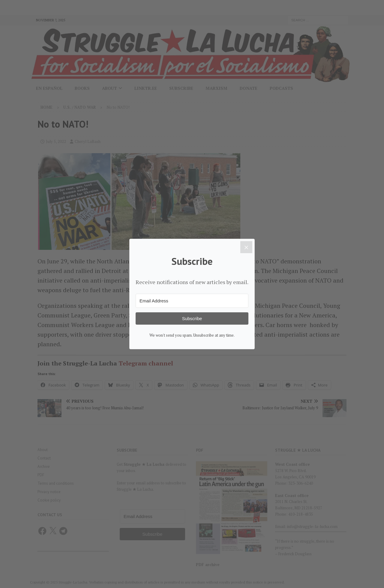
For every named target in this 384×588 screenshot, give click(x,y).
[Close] (246, 247)
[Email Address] (192, 301)
